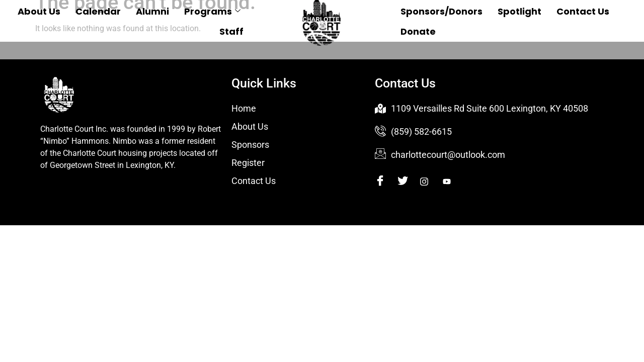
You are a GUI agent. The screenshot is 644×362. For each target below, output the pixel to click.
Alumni (152, 11)
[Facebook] (385, 182)
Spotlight (519, 11)
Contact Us (583, 11)
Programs (212, 11)
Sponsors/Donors (441, 11)
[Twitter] (408, 182)
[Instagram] (430, 182)
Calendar (98, 11)
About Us (39, 11)
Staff (231, 31)
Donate (418, 31)
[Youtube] (453, 182)
